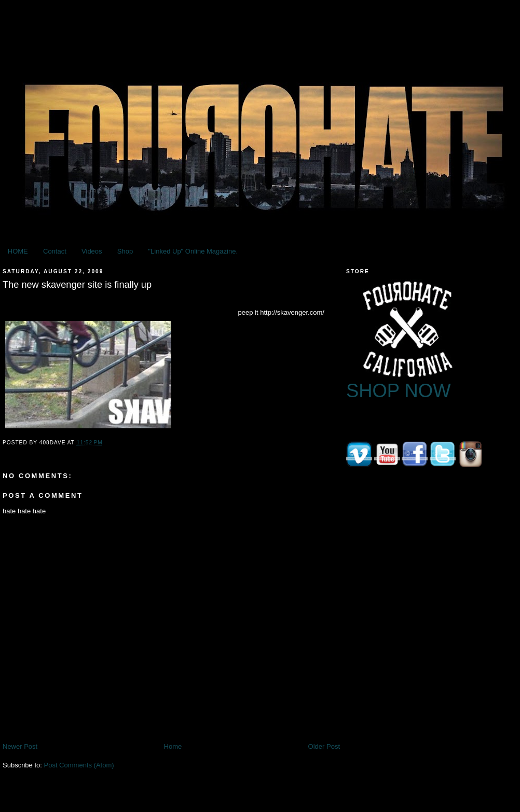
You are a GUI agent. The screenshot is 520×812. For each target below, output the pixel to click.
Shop (125, 251)
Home (173, 746)
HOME (18, 251)
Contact (55, 251)
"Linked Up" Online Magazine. (193, 251)
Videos (92, 251)
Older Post (324, 746)
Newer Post (20, 746)
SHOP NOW (399, 391)
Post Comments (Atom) (79, 765)
